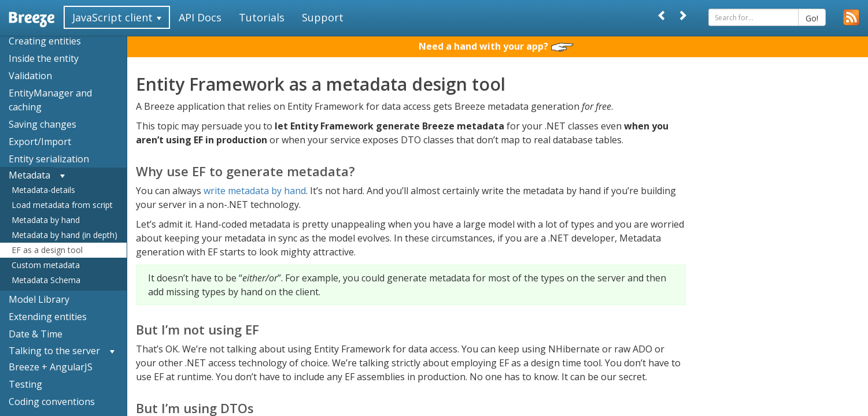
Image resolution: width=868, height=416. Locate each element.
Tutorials (262, 17)
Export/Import (40, 142)
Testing (25, 384)
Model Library (39, 299)
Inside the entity (44, 58)
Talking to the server (54, 351)
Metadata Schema (46, 280)
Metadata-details (43, 190)
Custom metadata (46, 265)
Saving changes (43, 124)
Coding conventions (52, 402)
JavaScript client (117, 17)
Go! (812, 18)
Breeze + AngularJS (51, 367)
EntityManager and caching (50, 100)
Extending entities (48, 317)
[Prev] (662, 15)
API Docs (200, 17)
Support (323, 17)
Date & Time (36, 334)
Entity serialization (49, 159)
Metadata (29, 175)
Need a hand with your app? (496, 46)
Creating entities (45, 41)
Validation (30, 76)
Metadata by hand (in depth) (64, 235)
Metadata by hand (46, 220)
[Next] (682, 15)
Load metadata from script (62, 205)
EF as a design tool (47, 250)
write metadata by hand (255, 191)
